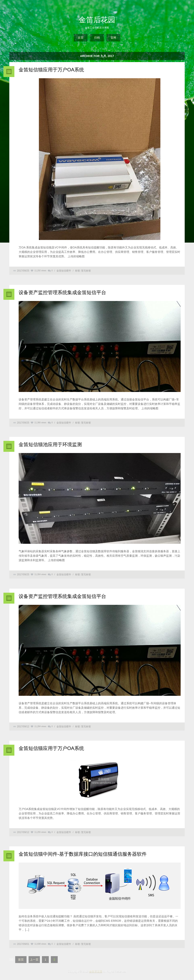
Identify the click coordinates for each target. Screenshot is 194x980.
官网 (113, 38)
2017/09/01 (23, 944)
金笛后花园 (97, 20)
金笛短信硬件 (64, 271)
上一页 (34, 960)
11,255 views (40, 832)
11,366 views (40, 423)
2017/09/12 (23, 727)
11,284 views (40, 726)
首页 (81, 38)
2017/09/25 (23, 271)
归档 (97, 38)
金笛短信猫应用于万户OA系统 (51, 70)
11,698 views (40, 944)
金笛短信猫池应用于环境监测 (50, 444)
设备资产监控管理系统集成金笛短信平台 (62, 292)
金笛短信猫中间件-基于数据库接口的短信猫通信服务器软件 (83, 854)
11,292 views (40, 271)
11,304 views (40, 574)
